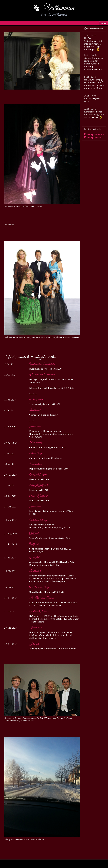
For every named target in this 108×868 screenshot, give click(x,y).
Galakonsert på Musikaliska (42, 364)
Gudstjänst (34, 534)
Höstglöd (34, 558)
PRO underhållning (39, 587)
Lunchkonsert (35, 410)
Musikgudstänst (37, 400)
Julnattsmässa (36, 628)
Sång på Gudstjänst (38, 475)
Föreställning (36, 443)
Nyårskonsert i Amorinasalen (42, 375)
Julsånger (34, 644)
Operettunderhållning (38, 520)
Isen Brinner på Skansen (42, 598)
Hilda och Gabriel (38, 611)
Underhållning (36, 464)
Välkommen (59, 8)
